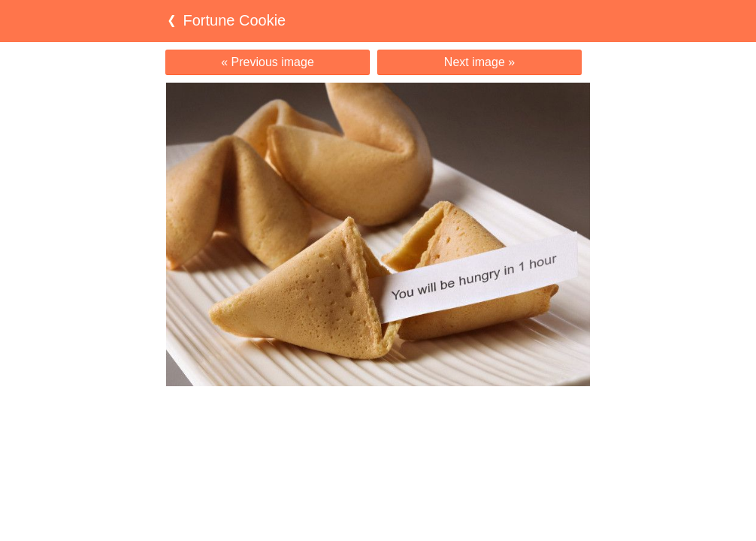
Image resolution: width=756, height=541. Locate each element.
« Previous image (268, 62)
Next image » (479, 62)
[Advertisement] (378, 416)
